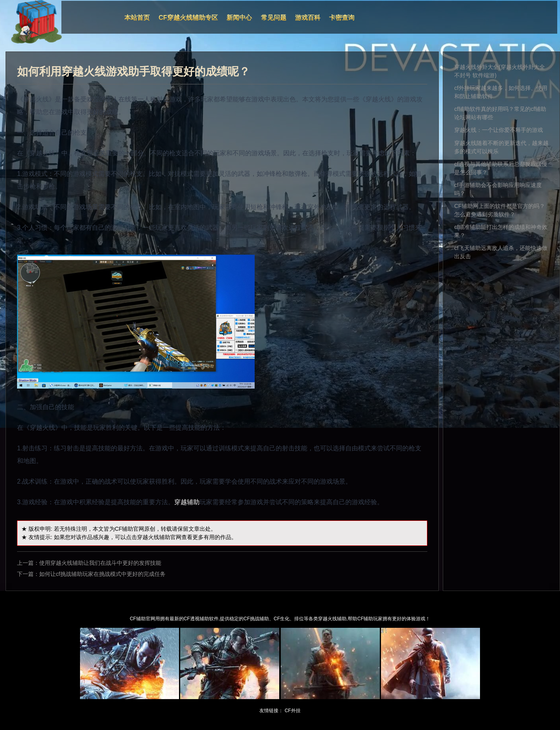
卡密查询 (342, 18)
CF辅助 (124, 529)
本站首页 (137, 18)
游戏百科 (308, 18)
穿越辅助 (187, 502)
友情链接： (271, 711)
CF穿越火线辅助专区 (188, 18)
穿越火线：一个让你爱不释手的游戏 (499, 130)
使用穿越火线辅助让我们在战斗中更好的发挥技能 (100, 563)
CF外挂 (293, 711)
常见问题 (274, 18)
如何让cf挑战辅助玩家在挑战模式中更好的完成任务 (102, 574)
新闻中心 (239, 18)
